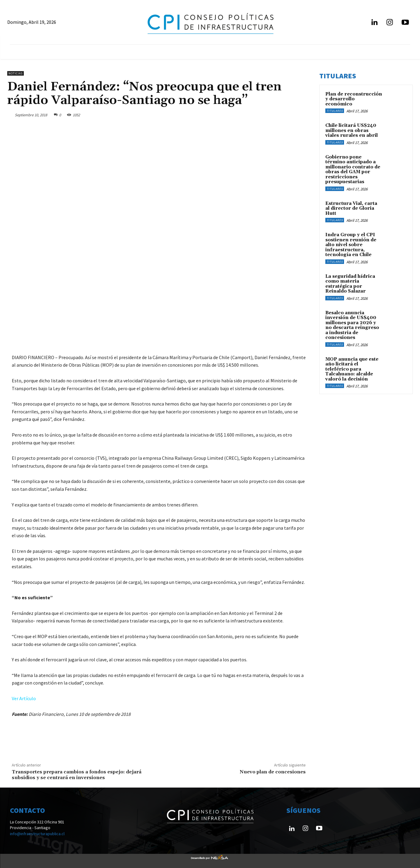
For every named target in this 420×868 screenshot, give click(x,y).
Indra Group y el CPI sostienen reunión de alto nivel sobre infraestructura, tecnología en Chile (351, 245)
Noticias (16, 73)
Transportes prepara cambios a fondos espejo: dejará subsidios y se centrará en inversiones (77, 775)
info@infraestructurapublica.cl (37, 834)
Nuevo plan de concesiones (273, 772)
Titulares (335, 111)
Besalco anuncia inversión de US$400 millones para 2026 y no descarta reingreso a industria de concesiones (352, 325)
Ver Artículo (24, 698)
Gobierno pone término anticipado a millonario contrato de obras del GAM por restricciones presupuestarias (353, 170)
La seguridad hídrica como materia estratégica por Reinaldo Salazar (350, 284)
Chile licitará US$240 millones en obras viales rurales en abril (352, 130)
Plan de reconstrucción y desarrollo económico (354, 99)
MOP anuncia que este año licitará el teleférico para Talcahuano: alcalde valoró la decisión (352, 369)
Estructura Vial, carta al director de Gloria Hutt (351, 208)
